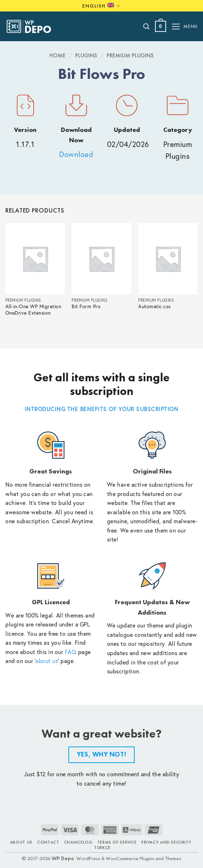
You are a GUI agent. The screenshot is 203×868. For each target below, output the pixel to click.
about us (47, 661)
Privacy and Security (166, 842)
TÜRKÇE (102, 848)
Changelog (78, 842)
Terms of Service (117, 842)
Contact (48, 842)
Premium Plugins (130, 55)
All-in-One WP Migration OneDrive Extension (33, 310)
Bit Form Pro (86, 307)
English (101, 6)
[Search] (147, 27)
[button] (161, 26)
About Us (21, 842)
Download (76, 154)
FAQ (71, 652)
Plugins (86, 55)
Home (57, 55)
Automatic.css (154, 307)
